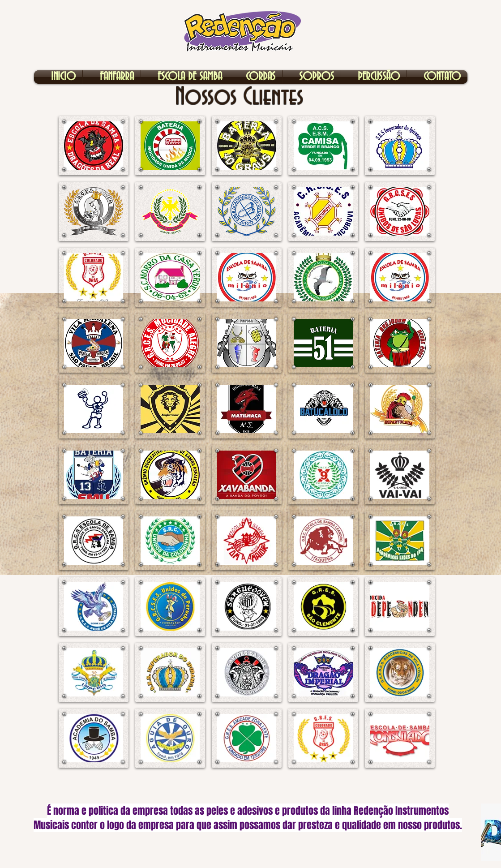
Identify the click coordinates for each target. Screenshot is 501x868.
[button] (94, 146)
